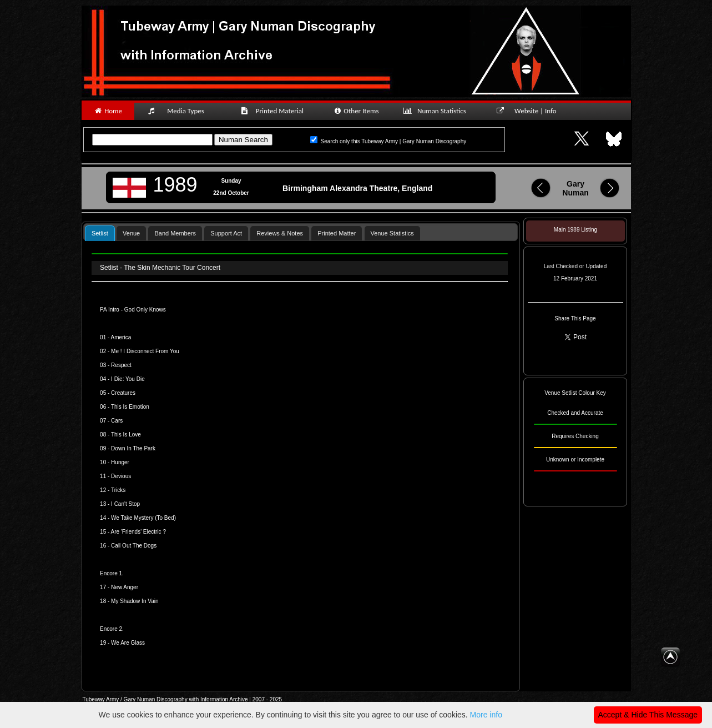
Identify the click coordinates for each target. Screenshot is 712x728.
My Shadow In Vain (135, 601)
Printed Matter (337, 233)
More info (486, 715)
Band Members (175, 233)
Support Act (226, 233)
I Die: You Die (128, 379)
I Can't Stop (125, 504)
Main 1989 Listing (575, 230)
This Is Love (126, 435)
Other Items (356, 111)
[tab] (100, 233)
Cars (117, 421)
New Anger (125, 587)
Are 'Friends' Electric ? (138, 532)
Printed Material (274, 111)
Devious (121, 476)
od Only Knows (147, 310)
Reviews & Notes (280, 233)
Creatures (123, 393)
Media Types (181, 111)
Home (108, 111)
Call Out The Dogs (134, 546)
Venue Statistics (392, 233)
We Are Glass (128, 643)
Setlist (100, 233)
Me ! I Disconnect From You (145, 351)
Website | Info (530, 111)
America (121, 337)
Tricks (118, 490)
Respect (121, 365)
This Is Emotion (130, 407)
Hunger (120, 462)
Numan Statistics (437, 111)
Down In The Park (133, 448)
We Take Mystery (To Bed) (143, 518)
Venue (131, 233)
